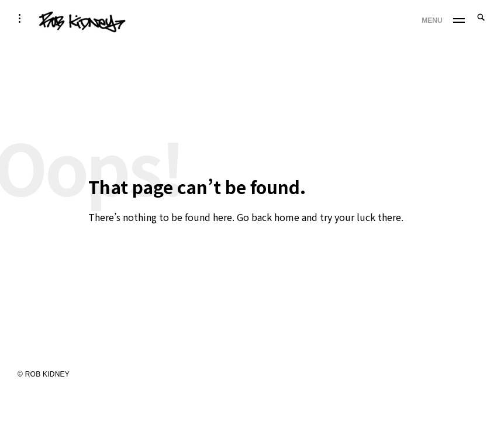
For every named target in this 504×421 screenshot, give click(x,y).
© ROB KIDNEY (44, 374)
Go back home (268, 217)
